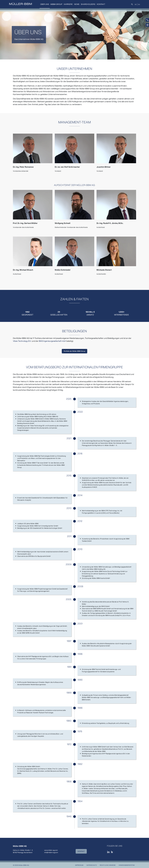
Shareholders (88, 4)
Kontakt (101, 4)
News (77, 4)
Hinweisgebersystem (127, 865)
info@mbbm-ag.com (51, 852)
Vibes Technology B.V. (22, 341)
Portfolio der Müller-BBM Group (75, 351)
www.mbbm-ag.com (51, 850)
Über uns (45, 4)
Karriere (68, 4)
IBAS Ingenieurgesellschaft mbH (52, 341)
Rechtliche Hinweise (108, 865)
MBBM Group (56, 4)
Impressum (79, 865)
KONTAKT (81, 851)
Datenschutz (92, 865)
